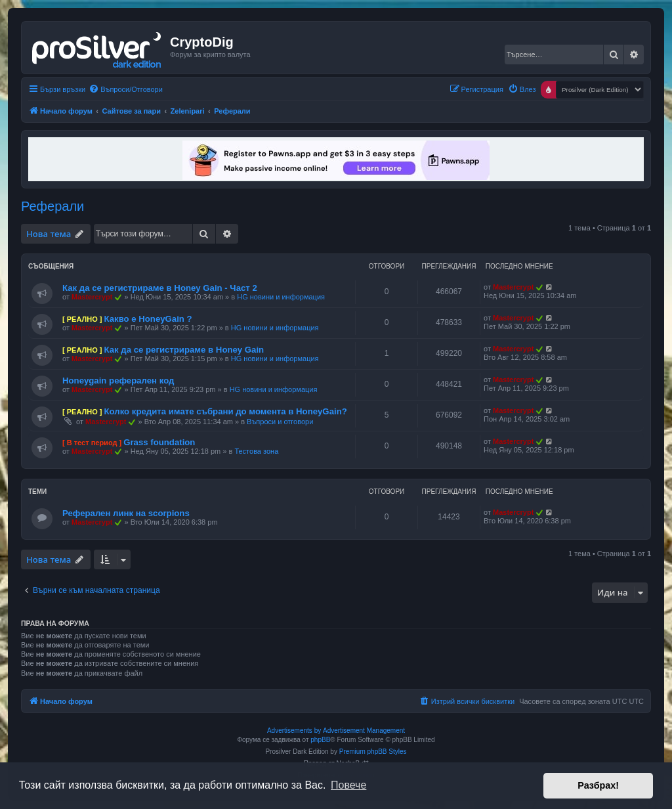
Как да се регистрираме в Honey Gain (184, 350)
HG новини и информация (281, 297)
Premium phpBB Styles (373, 752)
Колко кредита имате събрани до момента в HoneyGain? (225, 411)
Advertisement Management (364, 731)
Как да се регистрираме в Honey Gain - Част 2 (160, 288)
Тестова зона (256, 451)
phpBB (320, 740)
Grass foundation (159, 442)
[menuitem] (126, 89)
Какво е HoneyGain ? (148, 319)
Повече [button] (348, 785)
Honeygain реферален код (118, 381)
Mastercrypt (92, 297)
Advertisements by (294, 731)
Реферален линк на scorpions (126, 513)
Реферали (52, 206)
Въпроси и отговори (280, 422)
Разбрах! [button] (598, 785)
